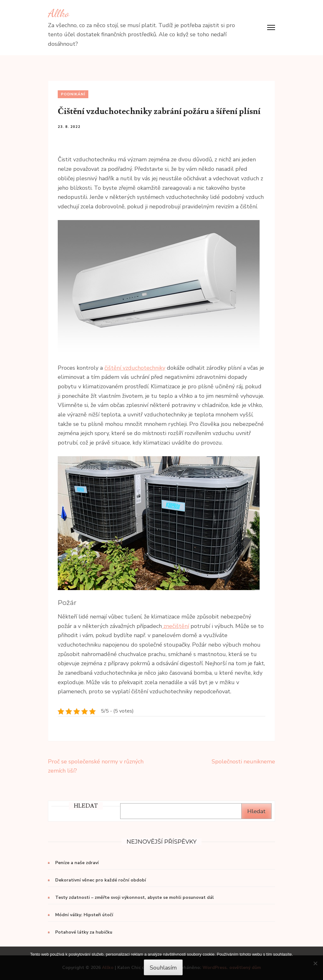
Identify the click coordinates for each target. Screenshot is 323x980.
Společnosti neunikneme (243, 762)
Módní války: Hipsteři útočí (84, 915)
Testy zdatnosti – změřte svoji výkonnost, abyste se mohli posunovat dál (135, 897)
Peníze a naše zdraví (77, 863)
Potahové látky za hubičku (84, 932)
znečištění (175, 626)
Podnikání (73, 94)
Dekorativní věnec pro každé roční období (101, 880)
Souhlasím (163, 968)
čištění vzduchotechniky (135, 368)
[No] (315, 963)
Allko (59, 13)
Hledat (256, 811)
